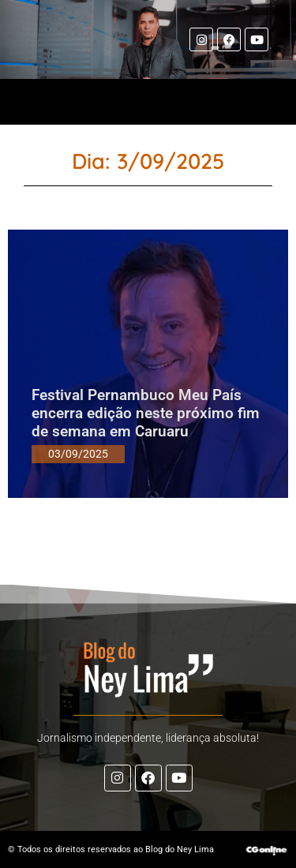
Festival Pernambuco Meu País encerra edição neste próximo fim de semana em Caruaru (146, 413)
